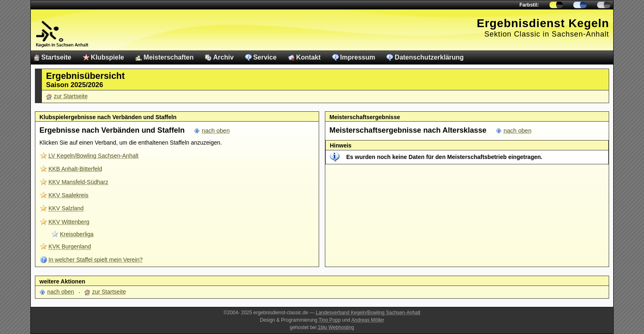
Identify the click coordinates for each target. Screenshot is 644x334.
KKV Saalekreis (68, 195)
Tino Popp (330, 320)
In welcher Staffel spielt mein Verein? (95, 260)
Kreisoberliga (77, 234)
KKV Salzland (66, 208)
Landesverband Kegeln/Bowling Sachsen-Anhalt (368, 313)
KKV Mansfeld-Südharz (78, 182)
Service (265, 57)
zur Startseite (71, 96)
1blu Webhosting (336, 327)
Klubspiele (107, 57)
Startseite (56, 57)
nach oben (216, 131)
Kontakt (308, 57)
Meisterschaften (169, 57)
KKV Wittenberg (69, 222)
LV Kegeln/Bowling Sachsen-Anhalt (93, 156)
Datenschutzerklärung (429, 57)
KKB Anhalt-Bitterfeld (75, 169)
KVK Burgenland (70, 246)
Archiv (223, 57)
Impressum (358, 57)
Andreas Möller (368, 320)
